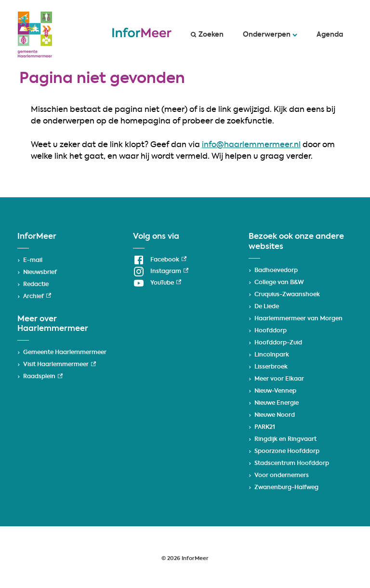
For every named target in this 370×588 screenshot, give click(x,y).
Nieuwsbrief (40, 273)
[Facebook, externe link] (160, 260)
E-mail (33, 260)
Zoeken (207, 35)
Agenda (330, 35)
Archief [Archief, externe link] (37, 297)
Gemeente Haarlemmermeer (65, 353)
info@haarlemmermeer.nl (251, 145)
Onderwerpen (270, 35)
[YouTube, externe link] (157, 283)
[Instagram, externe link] (161, 272)
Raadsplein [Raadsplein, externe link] (43, 377)
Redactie (36, 285)
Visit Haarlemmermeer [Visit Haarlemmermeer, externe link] (59, 365)
